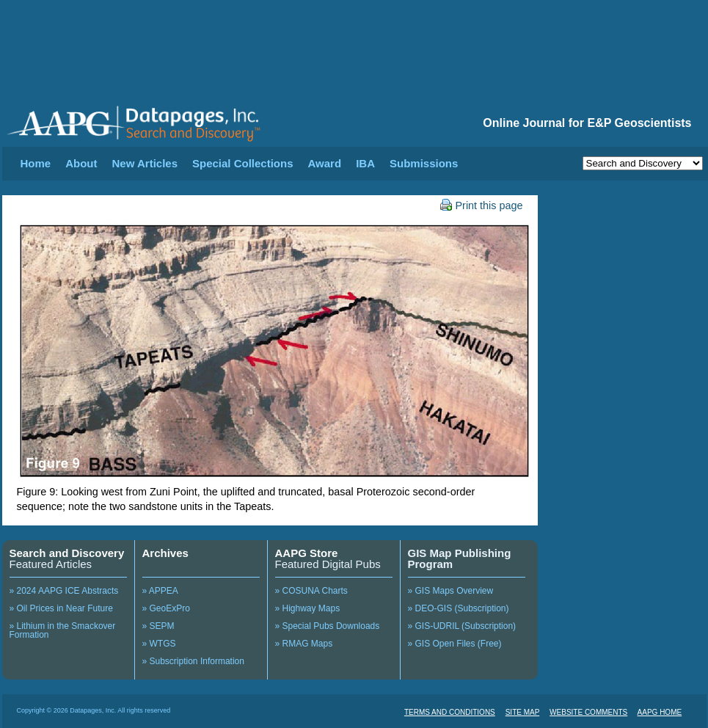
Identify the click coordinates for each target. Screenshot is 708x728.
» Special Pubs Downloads (328, 626)
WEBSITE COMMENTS (588, 712)
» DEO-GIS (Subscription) (459, 608)
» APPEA (160, 591)
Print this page (482, 205)
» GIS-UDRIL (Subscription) (462, 626)
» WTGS (159, 644)
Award (325, 163)
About (81, 163)
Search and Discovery (67, 553)
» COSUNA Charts (311, 591)
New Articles (145, 163)
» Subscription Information (193, 661)
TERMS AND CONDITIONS (450, 712)
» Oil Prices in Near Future (61, 608)
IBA (365, 163)
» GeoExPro (166, 608)
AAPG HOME (660, 712)
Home (36, 163)
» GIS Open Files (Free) (455, 644)
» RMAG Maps (304, 644)
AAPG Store (307, 553)
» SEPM (158, 626)
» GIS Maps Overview (451, 591)
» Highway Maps (308, 608)
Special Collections (243, 163)
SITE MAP (523, 712)
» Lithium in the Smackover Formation (63, 630)
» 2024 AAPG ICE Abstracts (64, 591)
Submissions (424, 163)
